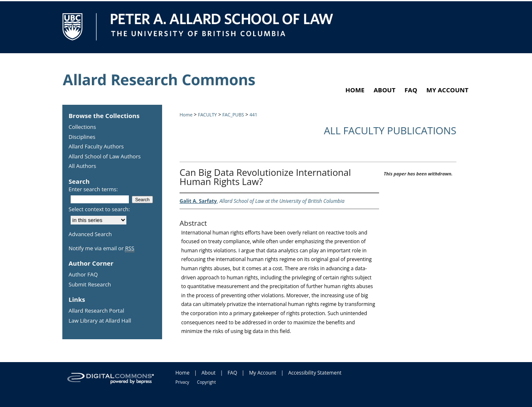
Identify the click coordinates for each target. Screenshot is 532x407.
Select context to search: (99, 209)
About (209, 373)
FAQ (232, 373)
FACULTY (207, 115)
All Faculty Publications (390, 130)
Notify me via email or (101, 249)
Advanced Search (90, 234)
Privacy (182, 382)
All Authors (82, 166)
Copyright (206, 382)
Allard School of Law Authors (105, 157)
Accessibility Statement (315, 373)
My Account (262, 373)
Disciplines (82, 137)
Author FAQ (83, 275)
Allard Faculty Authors (96, 147)
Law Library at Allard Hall (100, 321)
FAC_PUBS (233, 115)
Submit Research (90, 285)
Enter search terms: (93, 189)
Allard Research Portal (96, 311)
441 (253, 115)
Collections (82, 127)
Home (186, 115)
